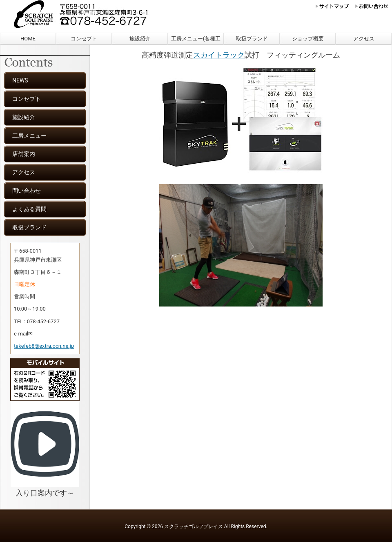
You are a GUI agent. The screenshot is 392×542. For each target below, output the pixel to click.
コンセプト (84, 39)
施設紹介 (140, 39)
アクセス (364, 39)
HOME (28, 39)
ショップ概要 (308, 39)
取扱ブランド (252, 39)
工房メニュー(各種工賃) (196, 40)
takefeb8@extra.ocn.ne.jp (44, 346)
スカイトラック (219, 55)
